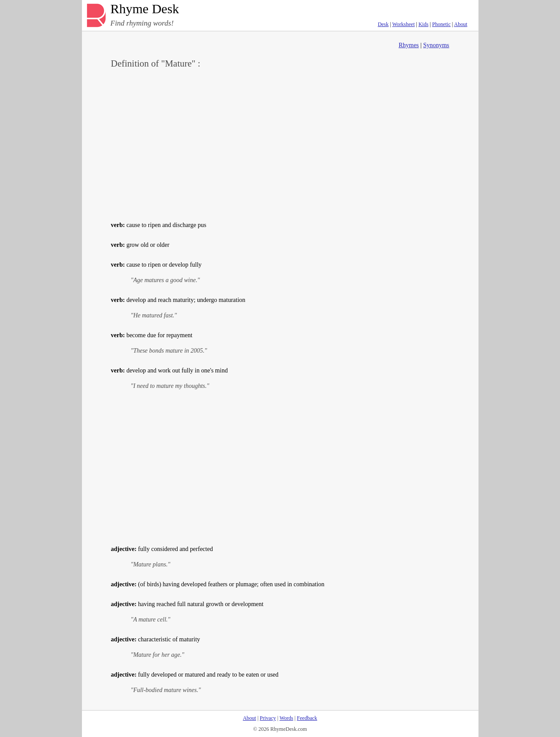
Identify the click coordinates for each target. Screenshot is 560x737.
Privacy (268, 718)
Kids (424, 24)
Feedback (307, 718)
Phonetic (441, 24)
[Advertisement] (280, 144)
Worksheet (403, 24)
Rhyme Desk (145, 9)
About (461, 24)
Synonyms (436, 45)
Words (286, 718)
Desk (383, 24)
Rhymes (409, 45)
